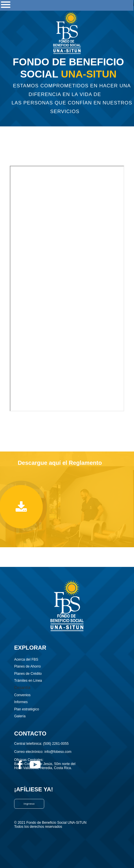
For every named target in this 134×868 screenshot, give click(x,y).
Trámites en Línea (28, 681)
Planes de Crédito (28, 674)
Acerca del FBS (26, 659)
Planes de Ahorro (27, 666)
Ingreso (29, 804)
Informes (21, 702)
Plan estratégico (27, 709)
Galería (20, 716)
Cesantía (22, 688)
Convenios (22, 695)
